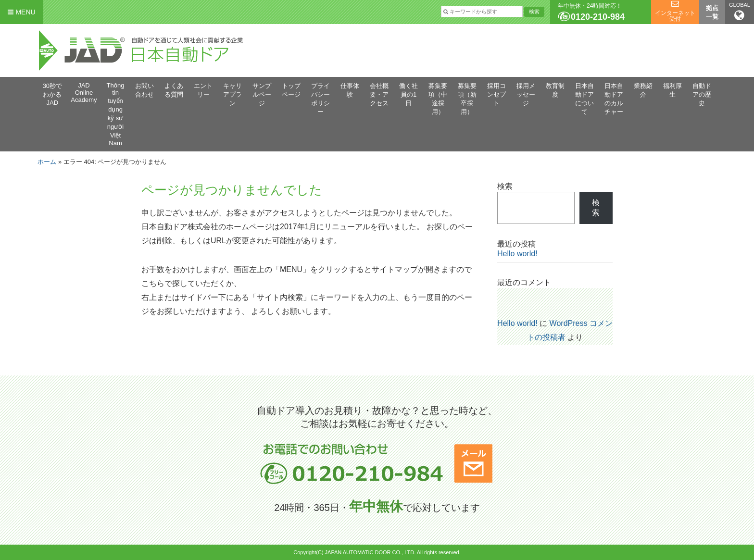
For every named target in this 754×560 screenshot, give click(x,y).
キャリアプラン (232, 94)
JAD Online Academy (84, 93)
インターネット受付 (675, 16)
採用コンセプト (496, 94)
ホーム (47, 162)
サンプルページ (262, 94)
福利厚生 (672, 90)
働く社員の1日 (408, 94)
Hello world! (517, 254)
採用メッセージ (526, 94)
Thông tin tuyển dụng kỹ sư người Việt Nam (116, 114)
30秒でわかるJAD (52, 94)
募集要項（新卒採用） (467, 99)
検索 (505, 186)
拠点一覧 (712, 12)
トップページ (291, 90)
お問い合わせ (145, 90)
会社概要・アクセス (379, 94)
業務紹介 (643, 90)
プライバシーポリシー (320, 99)
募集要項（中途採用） (438, 99)
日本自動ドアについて (584, 99)
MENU (21, 12)
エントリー (203, 90)
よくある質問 (174, 90)
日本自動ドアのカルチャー (614, 99)
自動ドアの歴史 (702, 94)
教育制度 (555, 90)
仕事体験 (350, 90)
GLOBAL (740, 12)
